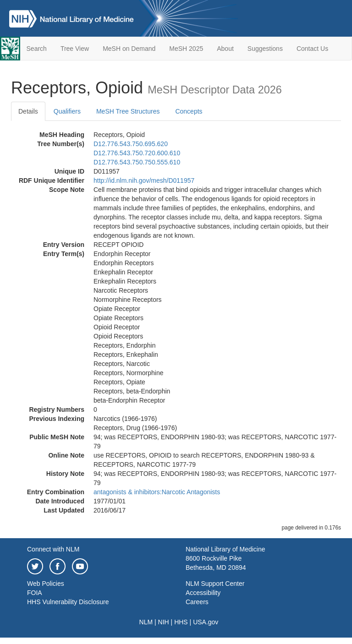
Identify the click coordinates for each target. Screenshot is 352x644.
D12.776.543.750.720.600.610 (137, 153)
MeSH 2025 (186, 49)
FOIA (35, 593)
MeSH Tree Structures (128, 111)
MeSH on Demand (129, 49)
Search (37, 49)
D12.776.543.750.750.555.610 (137, 162)
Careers (197, 602)
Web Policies (46, 584)
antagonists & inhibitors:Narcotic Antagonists (157, 492)
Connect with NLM (53, 549)
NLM (146, 622)
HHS (181, 622)
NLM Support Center (215, 584)
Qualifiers (67, 111)
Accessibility (203, 593)
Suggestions (265, 49)
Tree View (75, 49)
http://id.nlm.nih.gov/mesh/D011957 (144, 180)
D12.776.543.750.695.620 (131, 144)
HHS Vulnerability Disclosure (68, 602)
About (225, 49)
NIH (164, 622)
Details (28, 111)
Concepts (189, 111)
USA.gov (206, 622)
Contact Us (312, 49)
